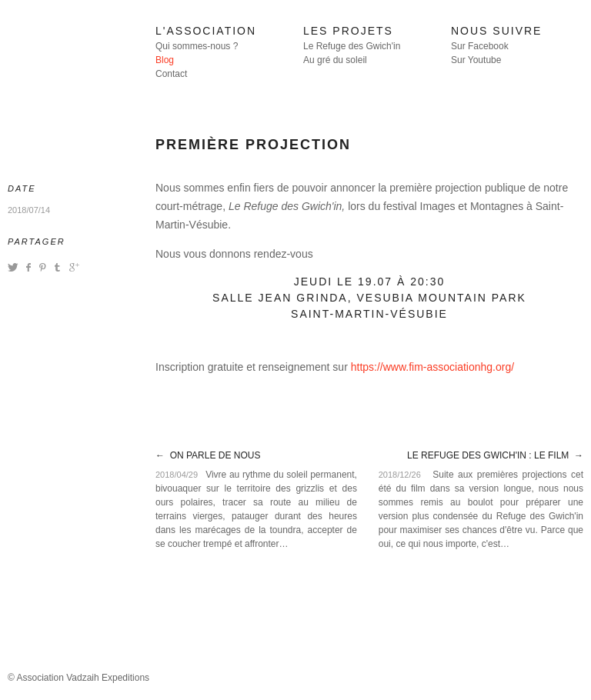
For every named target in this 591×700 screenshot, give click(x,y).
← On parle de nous (208, 455)
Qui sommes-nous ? (197, 46)
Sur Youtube (476, 60)
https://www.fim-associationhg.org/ (432, 367)
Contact (171, 74)
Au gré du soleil (335, 60)
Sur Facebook (480, 46)
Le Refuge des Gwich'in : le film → (495, 455)
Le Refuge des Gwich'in (352, 46)
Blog (165, 60)
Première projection (253, 145)
